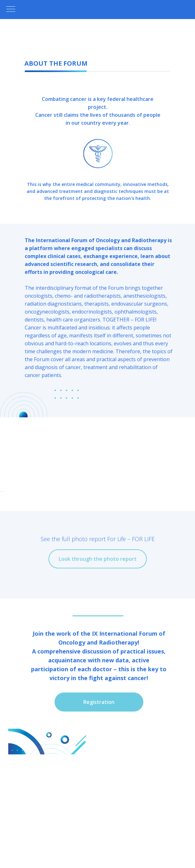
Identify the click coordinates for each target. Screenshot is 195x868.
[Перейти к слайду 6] (109, 596)
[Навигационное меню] (11, 10)
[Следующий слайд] (190, 548)
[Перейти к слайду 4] (98, 596)
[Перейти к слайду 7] (115, 596)
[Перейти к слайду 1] (81, 596)
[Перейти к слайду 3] (92, 596)
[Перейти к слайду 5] (103, 596)
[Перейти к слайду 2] (86, 596)
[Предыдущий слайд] (5, 548)
